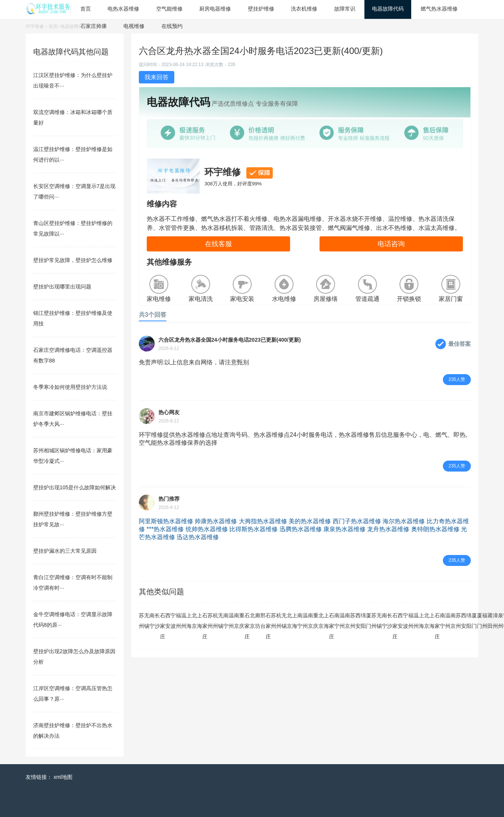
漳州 (495, 621)
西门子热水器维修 (357, 521)
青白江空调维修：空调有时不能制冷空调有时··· (73, 583)
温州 (184, 621)
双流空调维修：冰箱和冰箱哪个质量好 (73, 117)
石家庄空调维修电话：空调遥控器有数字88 (73, 355)
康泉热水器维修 (344, 529)
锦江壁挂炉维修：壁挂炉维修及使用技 (73, 318)
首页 (53, 26)
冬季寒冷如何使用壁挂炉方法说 (70, 387)
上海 (189, 621)
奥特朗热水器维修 (435, 529)
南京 (237, 621)
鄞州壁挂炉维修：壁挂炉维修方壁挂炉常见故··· (73, 519)
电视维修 (134, 26)
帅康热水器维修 (216, 521)
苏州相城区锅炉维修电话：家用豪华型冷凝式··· (73, 456)
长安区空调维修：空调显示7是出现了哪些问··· (74, 191)
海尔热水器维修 (404, 521)
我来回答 (157, 77)
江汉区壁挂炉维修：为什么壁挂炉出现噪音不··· (73, 80)
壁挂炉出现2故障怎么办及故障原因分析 (74, 657)
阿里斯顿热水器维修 (166, 521)
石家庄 (163, 626)
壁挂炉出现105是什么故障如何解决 (75, 487)
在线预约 (172, 26)
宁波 (173, 621)
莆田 (490, 621)
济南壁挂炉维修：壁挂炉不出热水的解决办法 (73, 731)
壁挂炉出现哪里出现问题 (62, 287)
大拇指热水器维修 (263, 521)
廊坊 (258, 621)
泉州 (501, 621)
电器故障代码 (74, 26)
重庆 (242, 621)
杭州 (215, 621)
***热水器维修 (165, 529)
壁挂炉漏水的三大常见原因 (65, 551)
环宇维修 (35, 26)
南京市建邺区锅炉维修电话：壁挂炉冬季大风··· (73, 419)
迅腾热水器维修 (301, 529)
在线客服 (218, 244)
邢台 (263, 621)
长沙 (157, 621)
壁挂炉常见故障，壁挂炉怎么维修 (73, 260)
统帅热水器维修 (207, 529)
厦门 (369, 621)
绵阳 (363, 621)
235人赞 (457, 379)
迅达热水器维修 (198, 537)
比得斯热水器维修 (254, 529)
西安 (168, 621)
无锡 (147, 621)
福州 (178, 621)
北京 (194, 621)
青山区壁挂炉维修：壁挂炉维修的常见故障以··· (73, 228)
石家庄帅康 (94, 26)
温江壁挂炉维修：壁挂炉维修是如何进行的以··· (73, 154)
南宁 (152, 621)
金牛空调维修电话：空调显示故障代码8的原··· (73, 620)
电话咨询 (391, 244)
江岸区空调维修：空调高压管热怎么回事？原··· (73, 694)
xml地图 (63, 777)
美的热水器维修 (310, 521)
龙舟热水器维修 (388, 529)
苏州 (141, 621)
